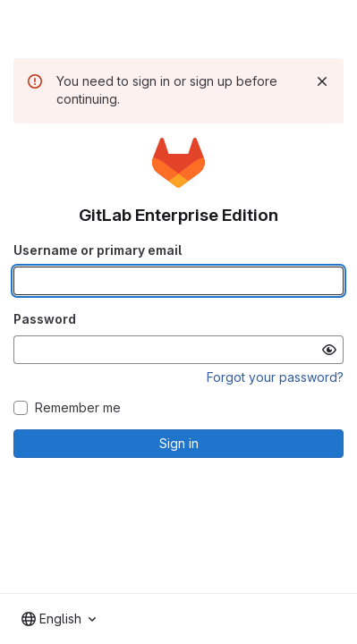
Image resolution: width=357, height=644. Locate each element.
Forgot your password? (275, 377)
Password (45, 319)
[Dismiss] (322, 81)
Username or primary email (98, 250)
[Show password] (329, 350)
